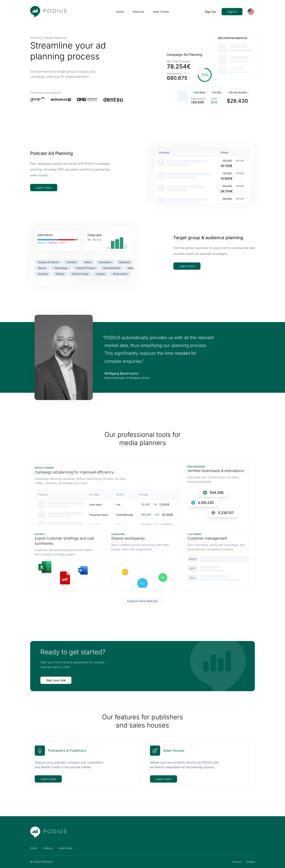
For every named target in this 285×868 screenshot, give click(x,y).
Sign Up (210, 12)
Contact (250, 862)
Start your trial (56, 680)
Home (120, 12)
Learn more (44, 188)
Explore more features (142, 601)
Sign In (232, 12)
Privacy (237, 862)
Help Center (161, 12)
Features (138, 12)
